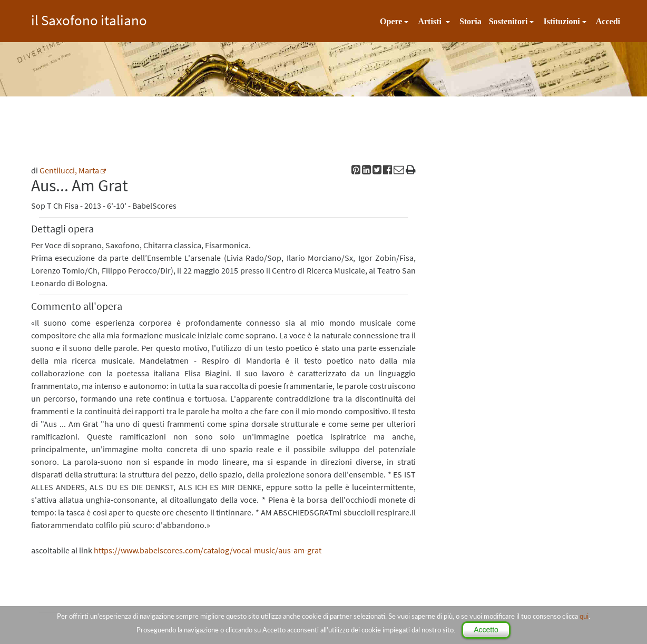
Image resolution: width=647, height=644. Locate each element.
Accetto (486, 630)
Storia (470, 21)
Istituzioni (561, 21)
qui (584, 616)
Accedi (608, 21)
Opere (391, 21)
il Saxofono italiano (89, 19)
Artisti (430, 21)
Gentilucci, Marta (69, 170)
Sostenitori (508, 21)
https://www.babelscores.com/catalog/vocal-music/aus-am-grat (208, 550)
